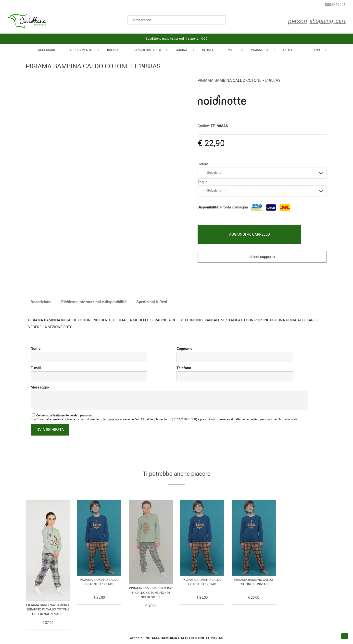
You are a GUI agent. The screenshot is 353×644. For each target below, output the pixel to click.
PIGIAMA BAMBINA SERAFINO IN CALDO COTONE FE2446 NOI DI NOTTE (151, 593)
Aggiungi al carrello (249, 234)
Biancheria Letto (147, 50)
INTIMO (207, 50)
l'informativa (111, 419)
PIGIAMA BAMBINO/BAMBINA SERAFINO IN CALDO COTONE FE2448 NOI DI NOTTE (48, 609)
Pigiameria (260, 50)
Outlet (289, 50)
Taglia (202, 182)
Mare (232, 50)
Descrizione (41, 302)
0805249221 (335, 5)
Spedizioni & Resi (152, 302)
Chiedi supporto (262, 257)
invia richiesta (50, 430)
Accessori (46, 50)
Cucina (182, 50)
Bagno (113, 50)
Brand (315, 50)
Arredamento (81, 50)
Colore (203, 164)
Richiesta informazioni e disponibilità (94, 302)
